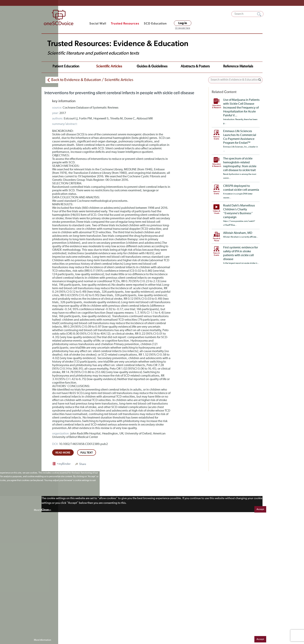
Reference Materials (238, 66)
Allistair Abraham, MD (238, 233)
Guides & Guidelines (152, 66)
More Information (42, 510)
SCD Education (155, 23)
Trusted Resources (125, 23)
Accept (260, 509)
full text (87, 453)
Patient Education (66, 66)
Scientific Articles (109, 66)
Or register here (183, 28)
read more (63, 453)
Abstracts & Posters (195, 66)
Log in (183, 23)
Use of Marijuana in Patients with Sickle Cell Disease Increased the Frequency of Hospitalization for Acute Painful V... (241, 108)
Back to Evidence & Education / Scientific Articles (92, 80)
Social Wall (98, 23)
